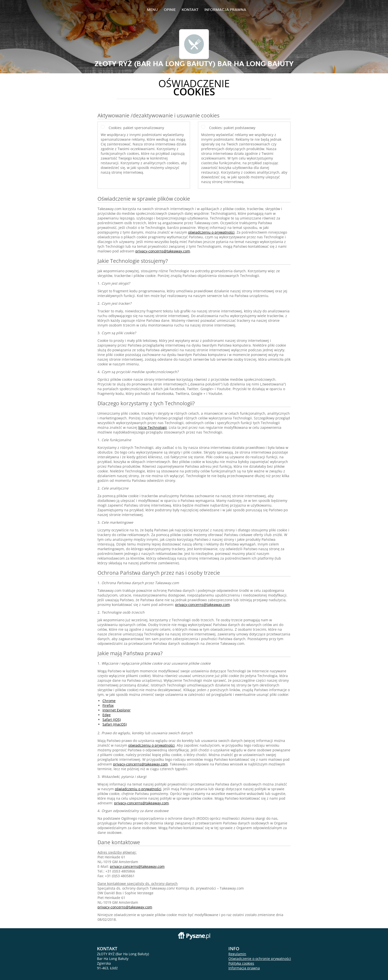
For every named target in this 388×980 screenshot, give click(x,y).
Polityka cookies (241, 963)
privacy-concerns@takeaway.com (163, 251)
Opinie (170, 10)
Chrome (109, 701)
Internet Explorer (117, 710)
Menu (152, 10)
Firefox (108, 705)
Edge (107, 715)
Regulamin (237, 954)
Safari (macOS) (115, 724)
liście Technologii (153, 427)
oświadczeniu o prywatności (211, 232)
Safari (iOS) (112, 720)
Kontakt (190, 10)
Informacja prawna (225, 10)
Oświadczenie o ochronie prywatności (260, 959)
